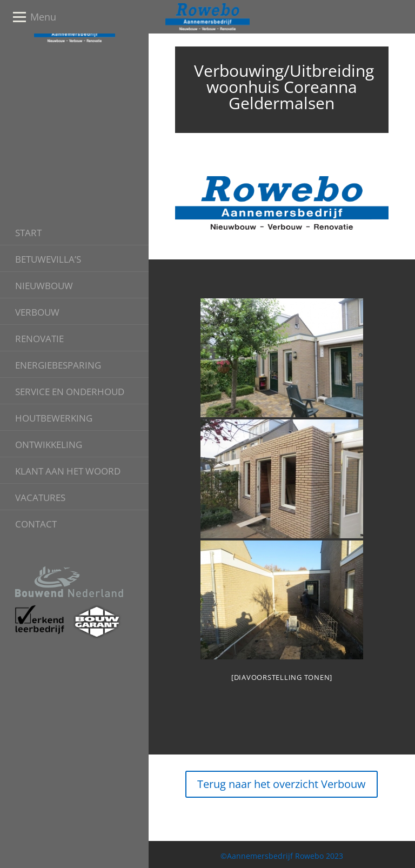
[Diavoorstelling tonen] (282, 677)
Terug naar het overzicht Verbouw (282, 784)
